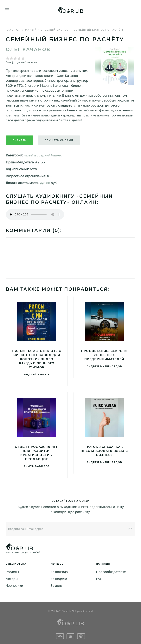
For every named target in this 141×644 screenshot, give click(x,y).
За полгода (59, 572)
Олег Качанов (28, 49)
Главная (13, 30)
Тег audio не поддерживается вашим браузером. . (35, 214)
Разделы (12, 572)
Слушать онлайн (59, 140)
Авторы (12, 579)
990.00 (45, 183)
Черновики (14, 586)
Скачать (19, 140)
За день (57, 586)
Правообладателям (111, 572)
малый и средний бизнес (47, 30)
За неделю (59, 579)
